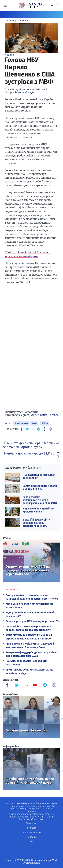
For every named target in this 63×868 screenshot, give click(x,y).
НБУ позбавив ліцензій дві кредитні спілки (39, 510)
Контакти (32, 837)
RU (52, 6)
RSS (32, 842)
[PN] (44, 429)
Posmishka (34, 863)
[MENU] (5, 6)
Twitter (43, 415)
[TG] (39, 429)
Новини (9, 55)
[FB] (22, 429)
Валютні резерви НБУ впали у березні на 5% (40, 487)
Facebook (54, 415)
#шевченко (21, 423)
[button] (57, 5)
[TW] (27, 429)
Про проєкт (31, 823)
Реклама (32, 828)
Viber (34, 415)
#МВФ (44, 423)
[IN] (33, 429)
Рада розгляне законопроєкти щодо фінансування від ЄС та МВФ (40, 500)
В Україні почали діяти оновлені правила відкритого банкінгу (36, 523)
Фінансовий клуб (23, 92)
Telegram (23, 415)
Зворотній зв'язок (31, 832)
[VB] (50, 429)
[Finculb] (8, 685)
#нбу (34, 423)
